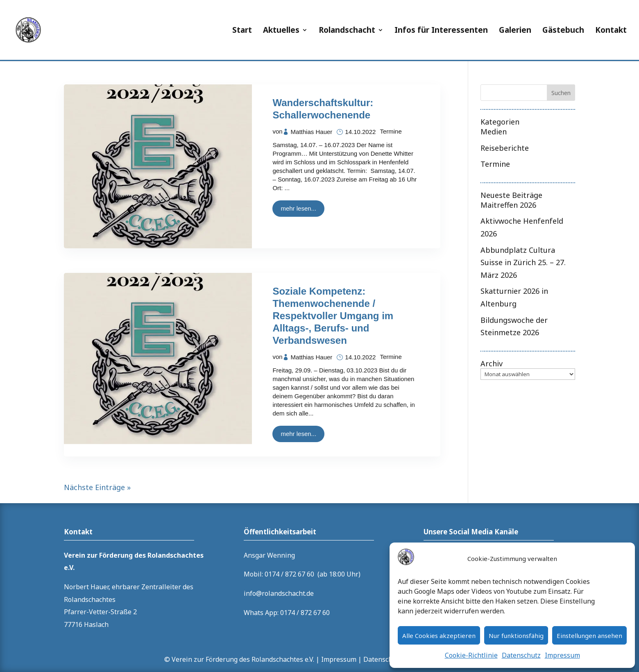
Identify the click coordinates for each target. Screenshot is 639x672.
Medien (494, 132)
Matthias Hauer (312, 132)
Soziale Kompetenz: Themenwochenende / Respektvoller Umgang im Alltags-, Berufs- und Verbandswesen (333, 316)
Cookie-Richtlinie (471, 655)
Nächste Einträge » (97, 487)
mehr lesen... (298, 208)
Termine (391, 131)
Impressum (562, 655)
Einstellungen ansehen (589, 636)
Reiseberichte (505, 148)
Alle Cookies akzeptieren (439, 636)
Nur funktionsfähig (516, 636)
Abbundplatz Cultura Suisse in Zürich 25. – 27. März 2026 (523, 262)
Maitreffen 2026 (508, 205)
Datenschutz (521, 655)
